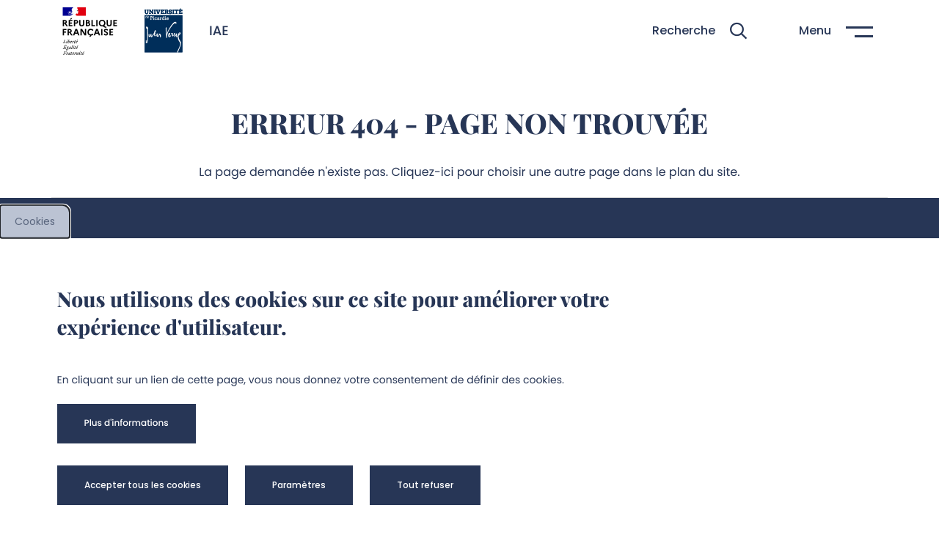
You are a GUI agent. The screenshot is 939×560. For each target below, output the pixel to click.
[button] (699, 31)
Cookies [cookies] (35, 221)
